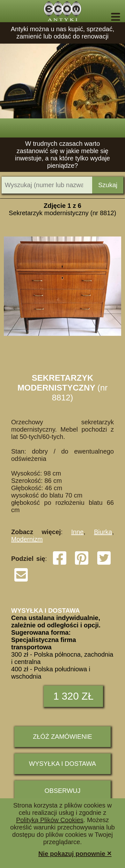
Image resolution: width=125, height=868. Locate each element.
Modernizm (27, 539)
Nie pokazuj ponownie (75, 853)
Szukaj (108, 185)
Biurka (103, 532)
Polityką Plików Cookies (50, 820)
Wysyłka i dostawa (62, 764)
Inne (77, 532)
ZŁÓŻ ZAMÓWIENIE (62, 737)
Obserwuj (63, 791)
